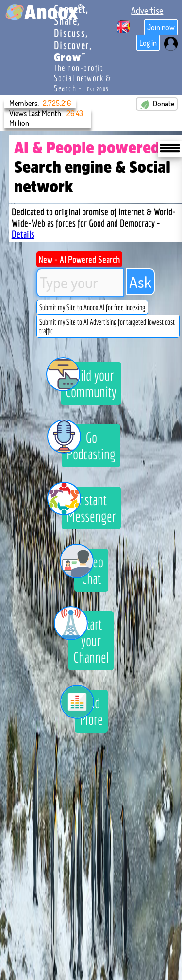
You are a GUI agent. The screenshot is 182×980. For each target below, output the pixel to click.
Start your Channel (89, 638)
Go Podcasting (89, 443)
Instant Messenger (89, 506)
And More (89, 709)
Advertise (147, 10)
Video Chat (89, 568)
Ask (140, 282)
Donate (157, 104)
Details (23, 234)
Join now (161, 27)
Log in (148, 43)
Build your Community (89, 381)
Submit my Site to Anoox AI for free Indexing (92, 307)
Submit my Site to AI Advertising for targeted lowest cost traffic (107, 326)
